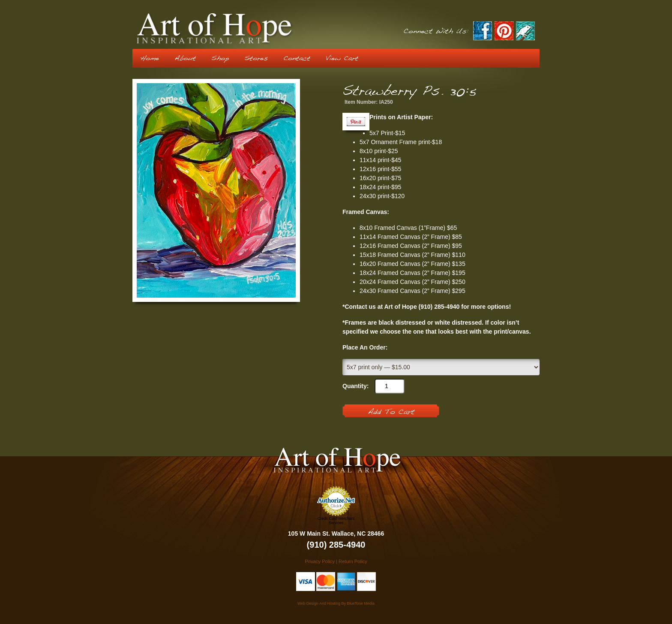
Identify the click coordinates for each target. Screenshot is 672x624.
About (185, 58)
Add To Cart (391, 412)
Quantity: (355, 386)
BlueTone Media (361, 603)
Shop (220, 58)
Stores (256, 58)
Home (150, 58)
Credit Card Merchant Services (336, 521)
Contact (297, 58)
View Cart (342, 58)
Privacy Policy (320, 561)
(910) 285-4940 (336, 545)
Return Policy (353, 561)
